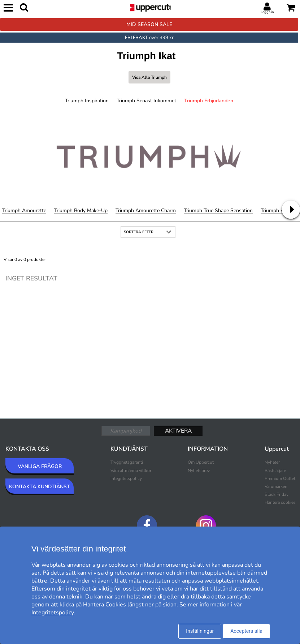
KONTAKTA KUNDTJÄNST (40, 487)
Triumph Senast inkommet (146, 101)
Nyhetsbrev (199, 471)
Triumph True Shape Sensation (218, 211)
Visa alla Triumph (149, 77)
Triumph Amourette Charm (146, 211)
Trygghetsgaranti (127, 462)
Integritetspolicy (126, 478)
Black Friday (277, 494)
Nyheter (272, 462)
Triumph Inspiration (87, 101)
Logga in (267, 12)
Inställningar (200, 631)
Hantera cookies (280, 502)
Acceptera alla (246, 631)
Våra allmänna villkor (131, 471)
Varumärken (276, 486)
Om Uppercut (201, 462)
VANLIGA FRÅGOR (40, 466)
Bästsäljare (275, 471)
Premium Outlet (280, 478)
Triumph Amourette (24, 211)
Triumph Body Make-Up (81, 211)
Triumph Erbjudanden (209, 101)
